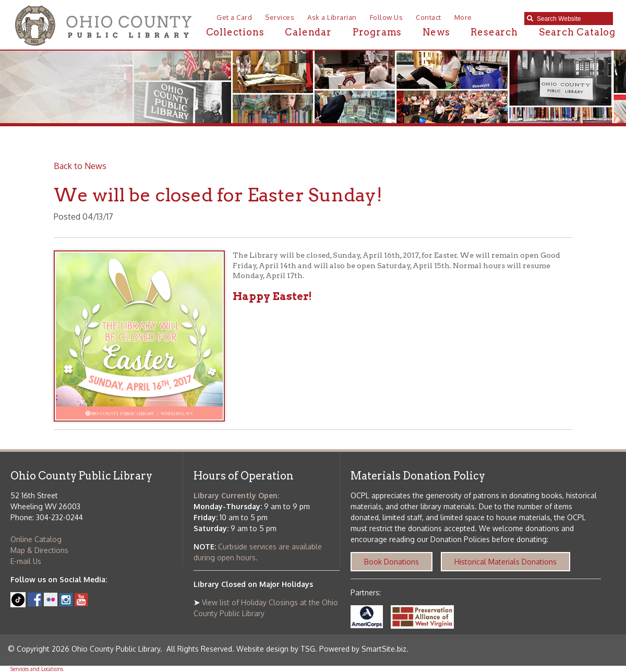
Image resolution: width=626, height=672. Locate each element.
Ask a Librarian (332, 17)
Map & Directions (39, 550)
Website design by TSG (276, 649)
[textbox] (572, 19)
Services (280, 17)
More (463, 17)
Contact (429, 17)
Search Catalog (577, 32)
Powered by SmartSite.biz (363, 649)
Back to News (80, 166)
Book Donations (392, 562)
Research (494, 32)
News (436, 32)
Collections (235, 32)
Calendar (308, 32)
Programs (377, 32)
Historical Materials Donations (505, 562)
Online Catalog (36, 539)
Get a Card (234, 17)
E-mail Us (26, 561)
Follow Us (387, 17)
